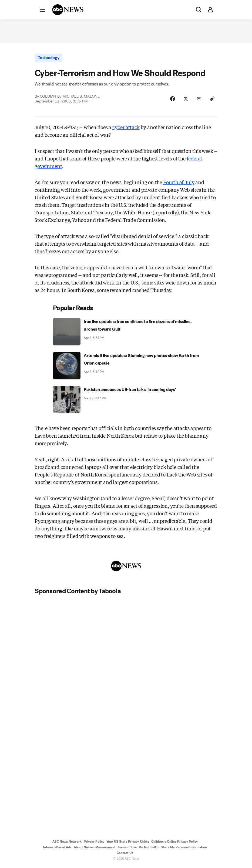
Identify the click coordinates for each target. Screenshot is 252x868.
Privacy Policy (94, 843)
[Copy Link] (212, 100)
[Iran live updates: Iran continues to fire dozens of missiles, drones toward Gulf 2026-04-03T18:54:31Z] (126, 333)
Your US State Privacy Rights (128, 843)
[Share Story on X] (185, 100)
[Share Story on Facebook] (172, 100)
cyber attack (126, 128)
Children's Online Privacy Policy (174, 843)
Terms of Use (127, 848)
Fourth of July (179, 183)
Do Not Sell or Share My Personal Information (173, 848)
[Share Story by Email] (199, 100)
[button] (42, 9)
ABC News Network (67, 843)
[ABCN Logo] (68, 10)
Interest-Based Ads (57, 848)
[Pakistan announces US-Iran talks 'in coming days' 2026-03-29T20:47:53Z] (126, 401)
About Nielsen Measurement (95, 848)
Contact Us (125, 854)
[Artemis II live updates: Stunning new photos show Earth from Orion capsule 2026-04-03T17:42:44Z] (126, 367)
